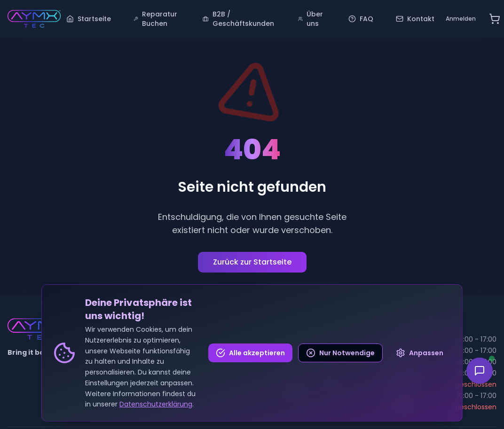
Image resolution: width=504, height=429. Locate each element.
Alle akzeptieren (250, 353)
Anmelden (461, 19)
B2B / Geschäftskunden (238, 19)
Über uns (311, 19)
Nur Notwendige (340, 353)
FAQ (361, 19)
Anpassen (420, 353)
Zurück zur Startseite (252, 262)
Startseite (89, 19)
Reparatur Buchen (155, 19)
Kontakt (415, 19)
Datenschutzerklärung (156, 404)
